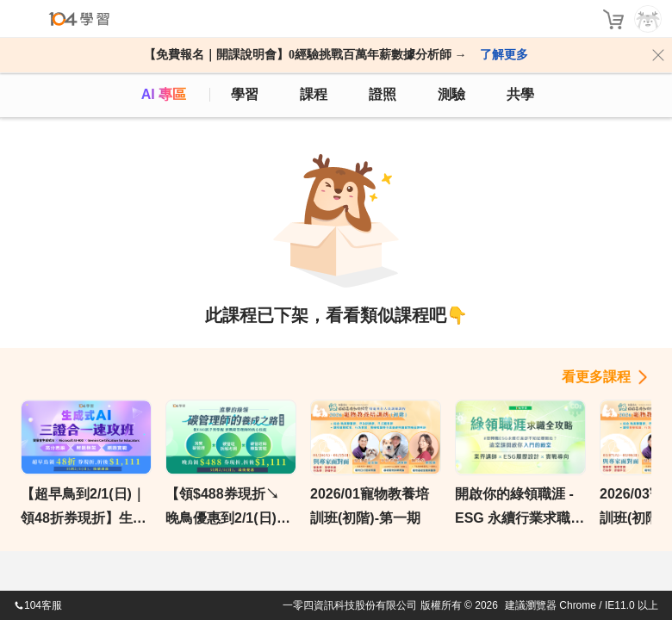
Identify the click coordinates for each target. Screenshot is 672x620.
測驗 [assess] (451, 94)
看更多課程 (596, 377)
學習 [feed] (245, 94)
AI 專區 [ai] (164, 94)
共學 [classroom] (520, 94)
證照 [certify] (383, 94)
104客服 (38, 605)
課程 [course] (314, 94)
